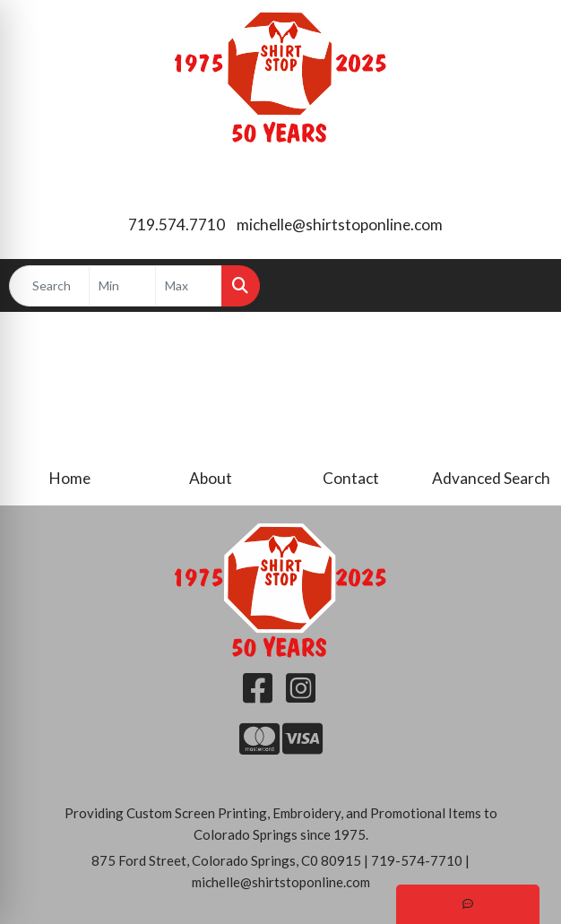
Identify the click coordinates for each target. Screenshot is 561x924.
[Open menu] (525, 286)
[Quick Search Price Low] (122, 286)
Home (70, 478)
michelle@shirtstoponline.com (340, 225)
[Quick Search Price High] (189, 286)
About (211, 478)
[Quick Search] (49, 286)
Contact (351, 478)
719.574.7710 (177, 225)
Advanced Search (491, 478)
